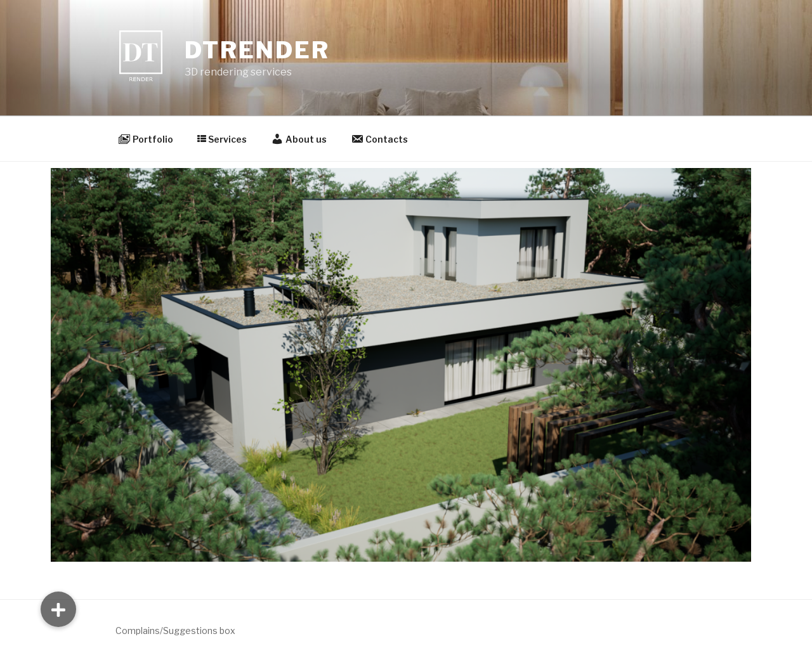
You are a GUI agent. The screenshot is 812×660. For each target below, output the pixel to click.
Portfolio (146, 139)
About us (299, 139)
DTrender (257, 50)
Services (222, 139)
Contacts (379, 139)
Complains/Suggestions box (175, 631)
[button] (58, 609)
